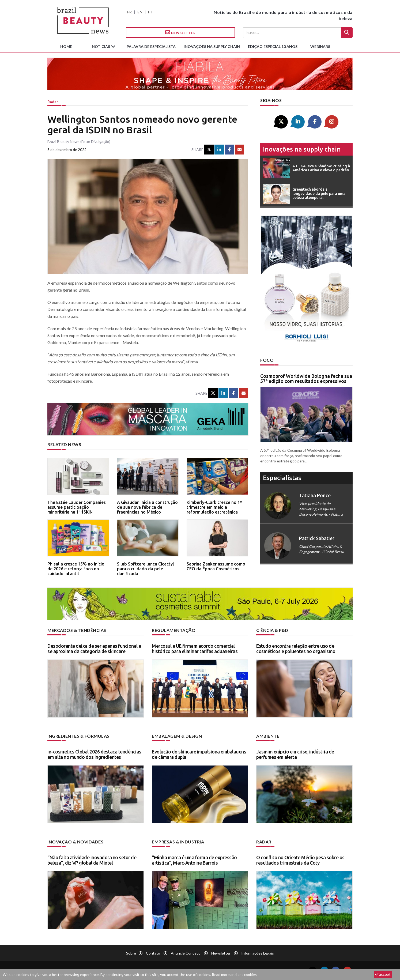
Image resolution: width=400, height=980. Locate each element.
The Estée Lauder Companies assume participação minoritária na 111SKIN (77, 507)
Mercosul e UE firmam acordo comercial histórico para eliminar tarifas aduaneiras (195, 649)
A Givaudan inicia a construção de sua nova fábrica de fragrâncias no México (147, 507)
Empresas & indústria (178, 842)
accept (383, 974)
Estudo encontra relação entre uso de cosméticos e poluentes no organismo (296, 649)
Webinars (320, 46)
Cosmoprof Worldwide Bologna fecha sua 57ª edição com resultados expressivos (306, 379)
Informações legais (258, 953)
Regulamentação (174, 630)
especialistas (282, 478)
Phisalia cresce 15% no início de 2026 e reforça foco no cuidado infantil (76, 569)
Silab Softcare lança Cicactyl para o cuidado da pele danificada (146, 569)
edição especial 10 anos (273, 46)
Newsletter (180, 32)
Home (66, 46)
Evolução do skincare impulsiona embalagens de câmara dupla (199, 754)
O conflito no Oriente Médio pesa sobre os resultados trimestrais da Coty (300, 860)
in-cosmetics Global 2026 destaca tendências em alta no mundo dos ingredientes (94, 754)
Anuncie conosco (186, 953)
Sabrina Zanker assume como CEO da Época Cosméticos (216, 566)
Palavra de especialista (151, 46)
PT (151, 12)
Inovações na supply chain (212, 46)
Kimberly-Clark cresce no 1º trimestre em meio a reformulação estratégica (214, 507)
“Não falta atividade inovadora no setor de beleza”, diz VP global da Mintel (92, 860)
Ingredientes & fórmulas (78, 736)
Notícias (101, 46)
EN (140, 12)
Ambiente (268, 736)
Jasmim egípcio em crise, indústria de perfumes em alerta (295, 754)
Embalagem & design (177, 736)
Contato (153, 953)
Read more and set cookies (234, 975)
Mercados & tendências (77, 630)
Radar (53, 102)
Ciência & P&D (272, 630)
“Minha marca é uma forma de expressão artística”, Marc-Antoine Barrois (194, 860)
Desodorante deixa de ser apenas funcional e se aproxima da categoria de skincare (94, 649)
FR (129, 12)
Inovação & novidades (75, 842)
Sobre (131, 953)
